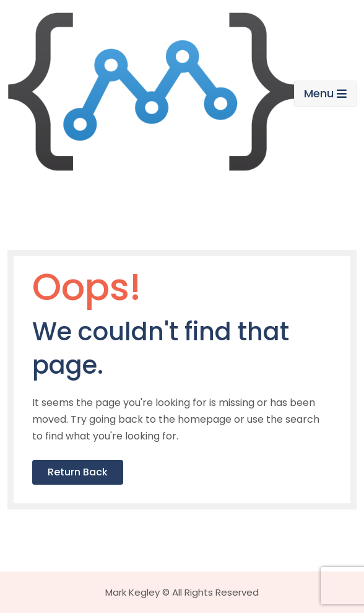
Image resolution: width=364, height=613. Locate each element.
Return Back (78, 472)
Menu (325, 93)
